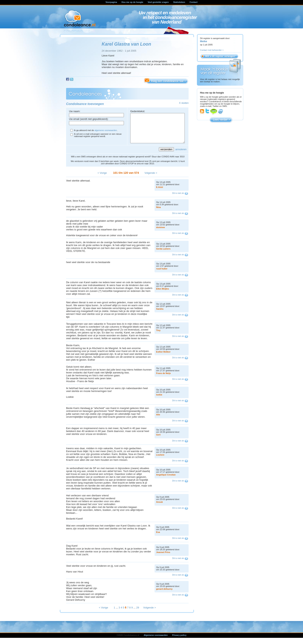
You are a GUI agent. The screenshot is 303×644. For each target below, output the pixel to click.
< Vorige (102, 179)
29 (138, 613)
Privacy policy (179, 641)
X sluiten (184, 103)
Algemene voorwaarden (156, 641)
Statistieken (179, 2)
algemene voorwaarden (106, 130)
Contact (194, 2)
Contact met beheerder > (212, 50)
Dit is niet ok (178, 199)
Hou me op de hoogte (132, 2)
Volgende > (151, 179)
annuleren (181, 155)
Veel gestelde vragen (158, 2)
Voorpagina (111, 2)
